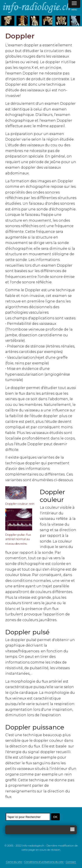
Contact (71, 862)
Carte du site (14, 862)
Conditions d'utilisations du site (44, 862)
